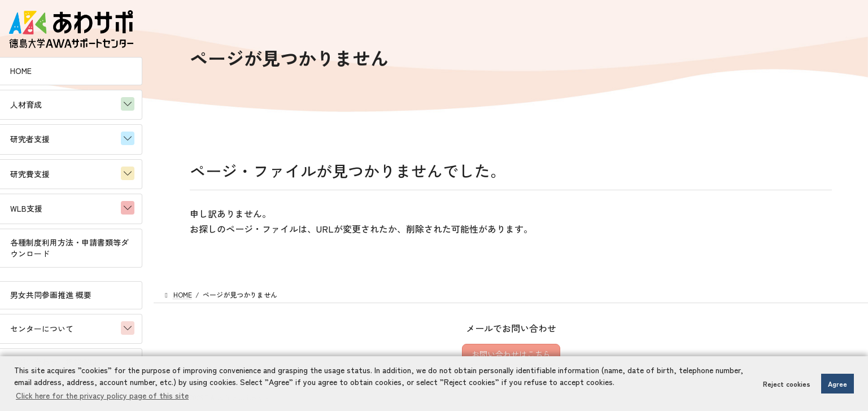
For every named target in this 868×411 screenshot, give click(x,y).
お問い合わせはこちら (511, 354)
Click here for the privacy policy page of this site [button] (102, 395)
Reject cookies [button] (787, 384)
